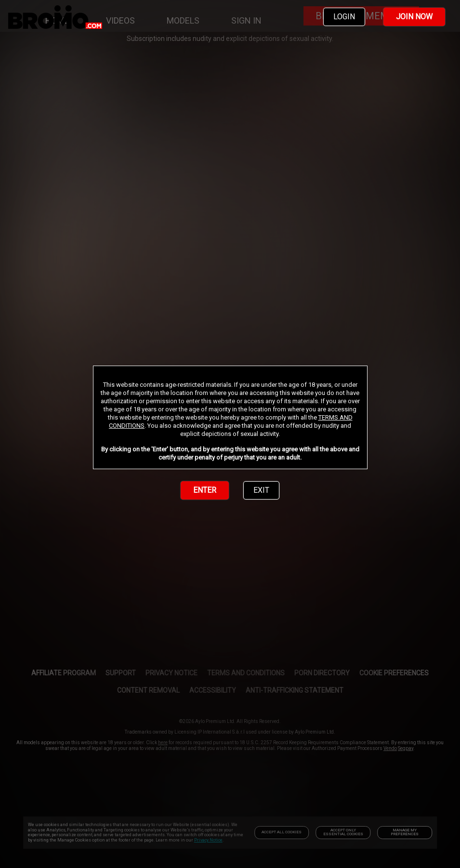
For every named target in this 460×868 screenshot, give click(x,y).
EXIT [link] (261, 490)
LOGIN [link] (344, 17)
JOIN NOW (414, 17)
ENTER (205, 490)
